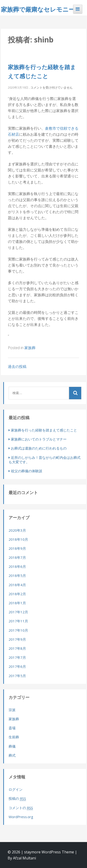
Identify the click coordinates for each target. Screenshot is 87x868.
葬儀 (12, 746)
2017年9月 (17, 639)
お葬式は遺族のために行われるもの (39, 448)
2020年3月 (17, 530)
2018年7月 (17, 557)
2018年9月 (17, 548)
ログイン (16, 789)
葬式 (12, 755)
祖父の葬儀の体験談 (27, 471)
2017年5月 (17, 676)
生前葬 (14, 737)
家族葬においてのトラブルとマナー (39, 439)
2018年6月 (17, 566)
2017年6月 (17, 666)
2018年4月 (17, 585)
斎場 (12, 728)
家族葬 (30, 348)
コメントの (21, 808)
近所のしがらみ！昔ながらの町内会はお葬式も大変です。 (45, 460)
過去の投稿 (17, 366)
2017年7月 (17, 657)
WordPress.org (21, 817)
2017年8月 (17, 648)
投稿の (17, 799)
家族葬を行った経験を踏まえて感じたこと (44, 430)
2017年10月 (18, 630)
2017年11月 (18, 621)
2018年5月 (17, 575)
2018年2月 (17, 594)
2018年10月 (18, 539)
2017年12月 (18, 612)
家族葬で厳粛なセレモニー (38, 9)
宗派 (12, 710)
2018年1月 (17, 603)
